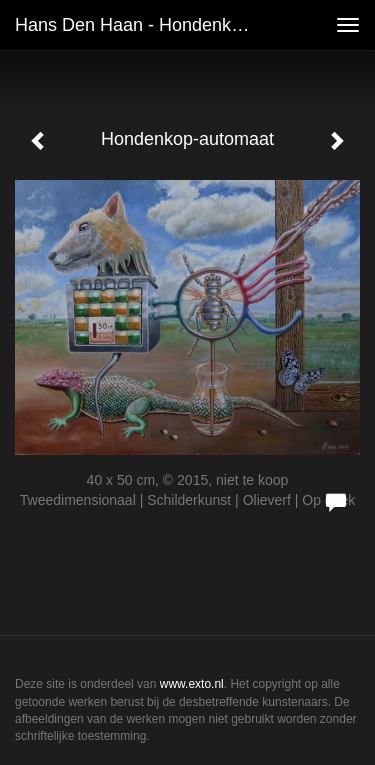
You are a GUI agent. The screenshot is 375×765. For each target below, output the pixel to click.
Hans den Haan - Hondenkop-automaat (143, 25)
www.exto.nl (192, 684)
